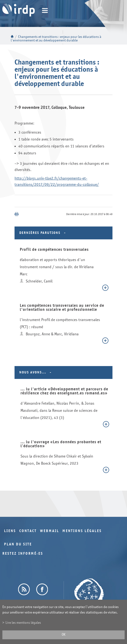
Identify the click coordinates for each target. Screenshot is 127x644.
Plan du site (18, 544)
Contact (28, 531)
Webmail (50, 531)
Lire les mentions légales (23, 623)
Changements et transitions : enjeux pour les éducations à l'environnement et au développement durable (56, 39)
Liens (10, 531)
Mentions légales (82, 531)
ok (64, 635)
